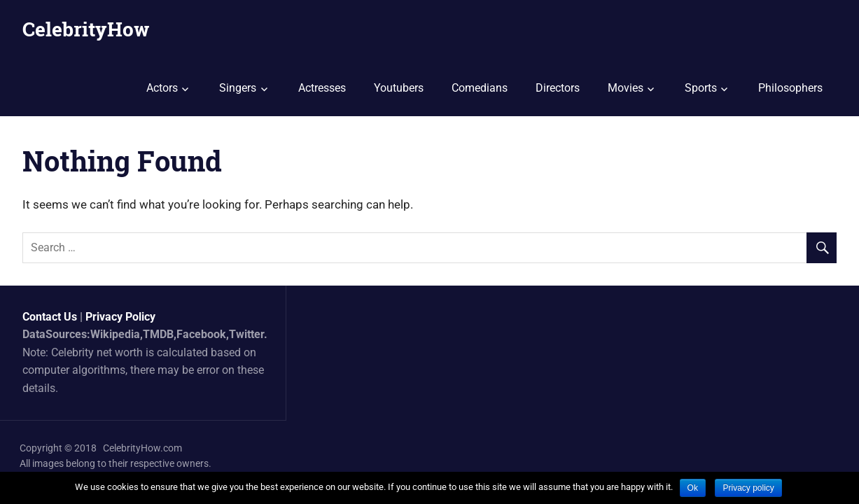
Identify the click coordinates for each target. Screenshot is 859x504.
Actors (162, 88)
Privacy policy (748, 488)
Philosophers (790, 88)
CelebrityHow (86, 29)
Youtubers (399, 88)
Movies (626, 88)
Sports (701, 88)
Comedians (480, 88)
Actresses (322, 88)
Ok (693, 488)
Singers (238, 88)
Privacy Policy (120, 317)
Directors (558, 88)
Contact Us (50, 317)
